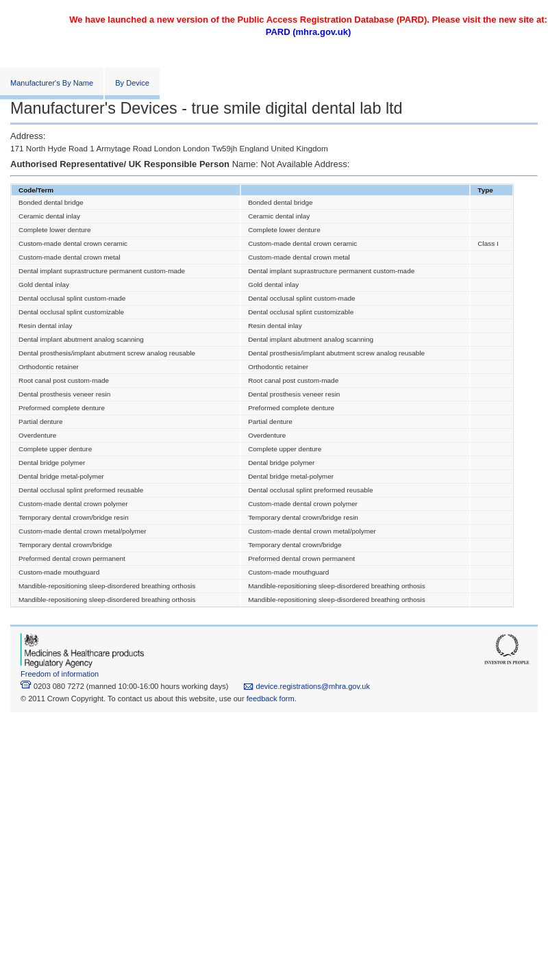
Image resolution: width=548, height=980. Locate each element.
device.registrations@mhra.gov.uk (307, 686)
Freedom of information (60, 674)
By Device (132, 83)
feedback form (271, 699)
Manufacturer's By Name (52, 83)
